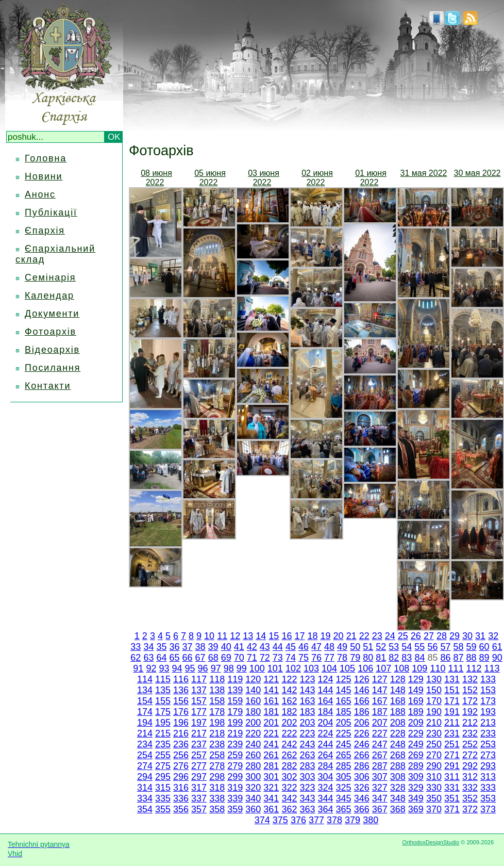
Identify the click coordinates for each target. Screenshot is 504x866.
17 (299, 636)
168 (398, 701)
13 (248, 636)
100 (257, 668)
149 (416, 690)
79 (355, 658)
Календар (49, 296)
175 (163, 712)
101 (275, 668)
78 (342, 658)
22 (364, 636)
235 (163, 744)
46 (304, 647)
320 (253, 788)
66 (188, 658)
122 (289, 679)
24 (390, 636)
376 (298, 820)
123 (307, 679)
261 (271, 755)
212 (470, 723)
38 (200, 647)
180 (253, 712)
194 (145, 723)
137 (199, 690)
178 (217, 712)
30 (467, 636)
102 (293, 668)
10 (209, 636)
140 (253, 690)
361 (271, 809)
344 (326, 798)
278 (217, 766)
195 (163, 723)
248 (398, 744)
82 (394, 658)
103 (311, 668)
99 (242, 668)
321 (271, 788)
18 (312, 636)
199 (235, 723)
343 (307, 798)
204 (326, 723)
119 (235, 679)
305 (344, 777)
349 (416, 798)
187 (380, 712)
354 (145, 809)
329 (416, 788)
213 (488, 723)
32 (493, 636)
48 (329, 647)
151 (452, 690)
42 (252, 647)
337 (199, 798)
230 (434, 733)
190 (434, 712)
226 (362, 733)
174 (145, 712)
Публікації (51, 213)
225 (344, 733)
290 (434, 766)
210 (434, 723)
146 (362, 690)
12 (235, 636)
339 (235, 798)
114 (145, 679)
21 (351, 636)
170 (434, 701)
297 (199, 777)
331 (452, 788)
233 (488, 733)
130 (434, 679)
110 (438, 668)
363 (307, 809)
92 (151, 668)
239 (235, 744)
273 (488, 755)
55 (419, 647)
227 (380, 733)
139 (235, 690)
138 (217, 690)
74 (291, 658)
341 (271, 798)
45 (291, 647)
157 (199, 701)
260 (253, 755)
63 (148, 658)
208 (398, 723)
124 (326, 679)
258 (217, 755)
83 (407, 658)
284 (326, 766)
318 (217, 788)
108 (401, 668)
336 (181, 798)
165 (344, 701)
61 (497, 647)
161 (271, 701)
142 (289, 690)
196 (181, 723)
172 (470, 701)
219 (235, 733)
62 (136, 658)
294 (145, 777)
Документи (52, 314)
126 (362, 679)
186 (362, 712)
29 (455, 636)
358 (217, 809)
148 (398, 690)
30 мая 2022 (477, 173)
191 (452, 712)
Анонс (40, 194)
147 (380, 690)
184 (326, 712)
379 (352, 820)
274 (145, 766)
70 (239, 658)
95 (190, 668)
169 (416, 701)
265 (344, 755)
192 (470, 712)
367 (380, 809)
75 (304, 658)
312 (470, 777)
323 (307, 788)
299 (235, 777)
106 (365, 668)
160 (253, 701)
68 (213, 658)
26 (416, 636)
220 (253, 733)
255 (163, 755)
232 (470, 733)
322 (289, 788)
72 (265, 658)
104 (329, 668)
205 (344, 723)
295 (163, 777)
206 (362, 723)
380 (371, 820)
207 (380, 723)
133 (488, 679)
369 (416, 809)
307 (380, 777)
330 (434, 788)
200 (253, 723)
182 (289, 712)
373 (488, 809)
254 (145, 755)
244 (326, 744)
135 (163, 690)
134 (145, 690)
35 (161, 647)
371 (452, 809)
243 (307, 744)
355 (163, 809)
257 (199, 755)
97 (216, 668)
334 (145, 798)
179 (235, 712)
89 (484, 658)
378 (334, 820)
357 (199, 809)
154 (145, 701)
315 (163, 788)
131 (452, 679)
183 (307, 712)
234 (145, 744)
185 (344, 712)
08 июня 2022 (156, 178)
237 (199, 744)
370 (434, 809)
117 (199, 679)
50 (355, 647)
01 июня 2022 (371, 178)
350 (434, 798)
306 (362, 777)
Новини (44, 176)
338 (217, 798)
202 (289, 723)
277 (199, 766)
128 (398, 679)
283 (307, 766)
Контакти (48, 386)
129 (416, 679)
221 (271, 733)
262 (289, 755)
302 (289, 777)
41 (239, 647)
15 (274, 636)
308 (398, 777)
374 (262, 820)
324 (326, 788)
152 (470, 690)
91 (138, 668)
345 (344, 798)
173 (488, 701)
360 (253, 809)
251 (452, 744)
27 (429, 636)
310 (434, 777)
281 (271, 766)
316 (181, 788)
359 (235, 809)
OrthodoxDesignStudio (431, 842)
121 (271, 679)
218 (217, 733)
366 (362, 809)
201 (271, 723)
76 (316, 658)
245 (344, 744)
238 (217, 744)
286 (362, 766)
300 (253, 777)
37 (188, 647)
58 (459, 647)
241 (271, 744)
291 (452, 766)
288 (398, 766)
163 (307, 701)
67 (200, 658)
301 (271, 777)
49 (342, 647)
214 (145, 733)
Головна (46, 158)
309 (416, 777)
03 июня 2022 (264, 178)
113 (492, 668)
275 (163, 766)
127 (380, 679)
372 (470, 809)
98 (229, 668)
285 (344, 766)
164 (326, 701)
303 (307, 777)
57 (445, 647)
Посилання (53, 368)
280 (253, 766)
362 (289, 809)
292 (470, 766)
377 (316, 820)
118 (217, 679)
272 (470, 755)
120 (253, 679)
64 (161, 658)
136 (181, 690)
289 (416, 766)
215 (163, 733)
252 (470, 744)
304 (326, 777)
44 (278, 647)
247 (380, 744)
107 (383, 668)
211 (452, 723)
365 (344, 809)
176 (181, 712)
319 (235, 788)
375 (280, 820)
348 (398, 798)
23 (377, 636)
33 (136, 647)
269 (416, 755)
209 (416, 723)
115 (163, 679)
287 (380, 766)
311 (452, 777)
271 (452, 755)
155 (163, 701)
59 (472, 647)
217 (199, 733)
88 (472, 658)
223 (307, 733)
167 (380, 701)
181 (271, 712)
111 (456, 668)
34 (148, 647)
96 (203, 668)
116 (181, 679)
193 (488, 712)
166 (362, 701)
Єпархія (45, 231)
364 (326, 809)
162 (289, 701)
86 (445, 658)
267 (380, 755)
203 (307, 723)
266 (362, 755)
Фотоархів (51, 332)
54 (407, 647)
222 (289, 733)
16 (287, 636)
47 (316, 647)
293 (488, 766)
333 (488, 788)
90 (497, 658)
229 (416, 733)
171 (452, 701)
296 (181, 777)
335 (163, 798)
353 (488, 798)
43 (265, 647)
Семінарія (50, 277)
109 (419, 668)
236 (181, 744)
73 (278, 658)
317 (199, 788)
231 (452, 733)
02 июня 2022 (317, 178)
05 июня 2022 (210, 178)
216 (181, 733)
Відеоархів (52, 350)
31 (480, 636)
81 (381, 658)
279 (235, 766)
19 (326, 636)
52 (381, 647)
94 (177, 668)
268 (398, 755)
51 (368, 647)
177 (199, 712)
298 (217, 777)
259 (235, 755)
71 (252, 658)
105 (347, 668)
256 (181, 755)
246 (362, 744)
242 (289, 744)
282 (289, 766)
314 (145, 788)
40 (226, 647)
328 (398, 788)
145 (344, 690)
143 (307, 690)
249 (416, 744)
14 (261, 636)
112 (474, 668)
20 (339, 636)
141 (271, 690)
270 (434, 755)
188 (398, 712)
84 (419, 658)
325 (344, 788)
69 (226, 658)
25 (403, 636)
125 (344, 679)
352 (470, 798)
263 (307, 755)
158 (217, 701)
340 (253, 798)
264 (326, 755)
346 (362, 798)
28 (442, 636)
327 (380, 788)
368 (398, 809)
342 (289, 798)
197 (199, 723)
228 (398, 733)
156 (181, 701)
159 (235, 701)
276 (181, 766)
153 (488, 690)
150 (434, 690)
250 (434, 744)
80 (368, 658)
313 (488, 777)
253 (488, 744)
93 (164, 668)
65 (174, 658)
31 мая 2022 (424, 173)
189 (416, 712)
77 (329, 658)
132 (470, 679)
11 (222, 636)
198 (217, 723)
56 (432, 647)
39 (213, 647)
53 (394, 647)
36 (174, 647)
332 (470, 788)
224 (326, 733)
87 (458, 658)
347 (380, 798)
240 (253, 744)
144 (326, 690)
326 (362, 788)
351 (452, 798)
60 (484, 647)
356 (181, 809)
